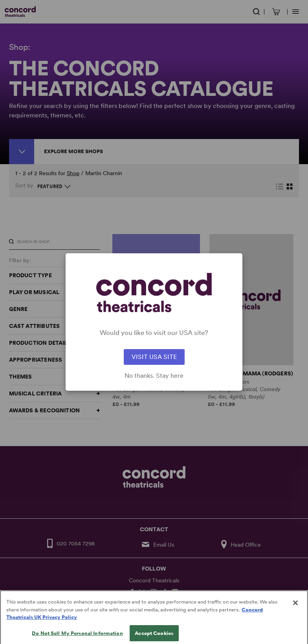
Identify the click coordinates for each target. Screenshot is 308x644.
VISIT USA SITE (154, 357)
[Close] (295, 607)
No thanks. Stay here (154, 376)
